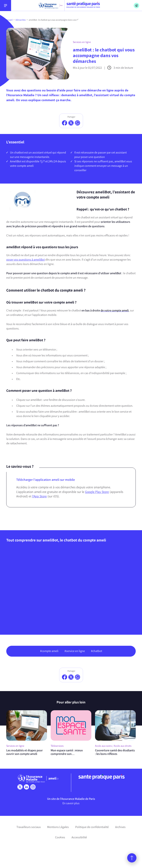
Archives (120, 827)
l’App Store (39, 496)
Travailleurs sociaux (29, 827)
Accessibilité (79, 837)
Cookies (60, 837)
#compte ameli (49, 651)
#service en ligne (75, 651)
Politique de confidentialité (92, 827)
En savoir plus (71, 803)
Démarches (21, 20)
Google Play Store (97, 492)
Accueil (9, 20)
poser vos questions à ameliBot (26, 260)
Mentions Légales (58, 827)
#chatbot (97, 651)
